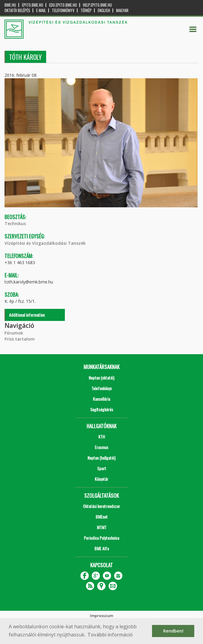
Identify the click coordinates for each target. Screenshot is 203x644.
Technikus (15, 223)
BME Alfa (102, 548)
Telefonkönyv (63, 10)
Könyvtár (101, 479)
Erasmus (101, 447)
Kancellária (101, 399)
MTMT (102, 527)
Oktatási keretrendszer (101, 506)
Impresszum (101, 616)
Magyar (122, 10)
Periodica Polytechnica (101, 538)
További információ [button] (110, 635)
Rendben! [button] (173, 631)
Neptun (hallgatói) (101, 458)
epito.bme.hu (33, 5)
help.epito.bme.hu (97, 5)
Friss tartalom (20, 339)
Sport (102, 468)
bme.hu (10, 5)
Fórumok (14, 333)
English (104, 10)
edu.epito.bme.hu (63, 5)
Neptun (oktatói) (101, 378)
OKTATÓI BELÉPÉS (17, 10)
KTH (102, 437)
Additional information (27, 315)
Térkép (86, 10)
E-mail (41, 10)
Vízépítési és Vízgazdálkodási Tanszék (45, 243)
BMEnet (102, 517)
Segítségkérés (102, 409)
